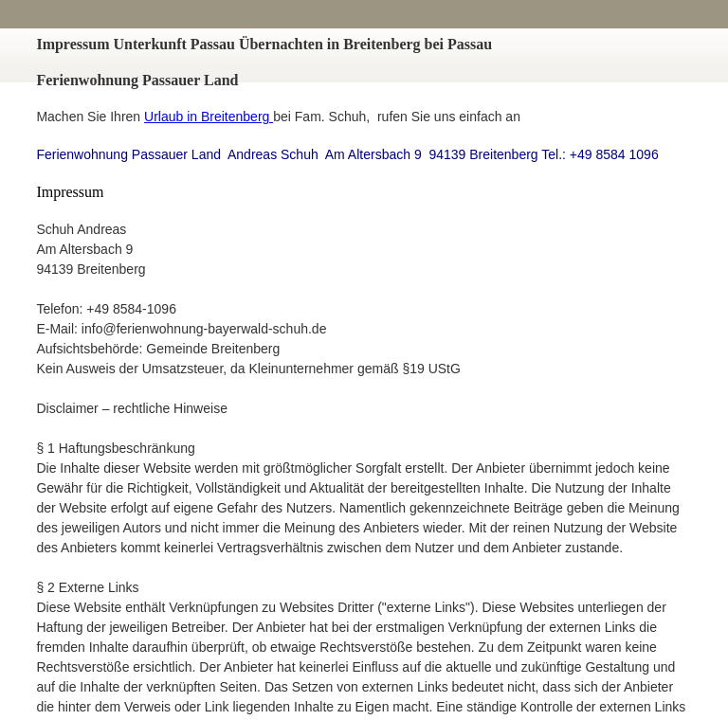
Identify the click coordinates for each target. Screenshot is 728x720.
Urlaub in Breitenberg (209, 117)
